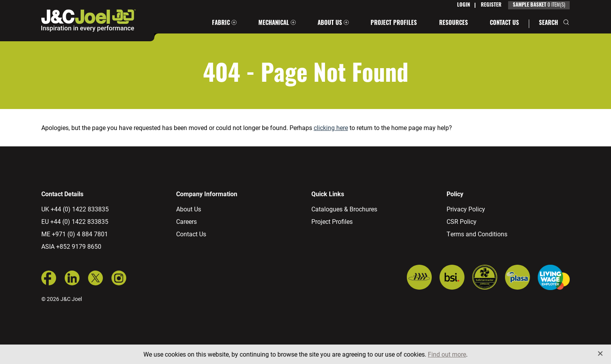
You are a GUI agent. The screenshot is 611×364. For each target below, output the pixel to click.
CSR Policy (462, 221)
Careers (186, 221)
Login (464, 5)
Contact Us (504, 24)
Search (548, 24)
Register (491, 5)
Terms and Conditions (477, 234)
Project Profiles (394, 24)
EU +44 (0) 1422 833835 (75, 221)
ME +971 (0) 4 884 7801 (75, 234)
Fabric (221, 24)
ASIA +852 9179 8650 (71, 246)
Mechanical (274, 24)
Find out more (447, 354)
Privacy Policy (466, 209)
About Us (330, 24)
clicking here (331, 127)
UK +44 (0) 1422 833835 (75, 209)
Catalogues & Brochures (344, 209)
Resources (454, 24)
